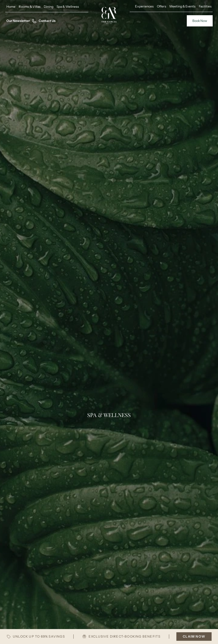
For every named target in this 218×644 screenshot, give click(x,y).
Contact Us (44, 21)
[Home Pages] (109, 15)
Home (11, 7)
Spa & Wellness (68, 7)
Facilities (205, 6)
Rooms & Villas (30, 7)
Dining (49, 7)
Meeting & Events (183, 6)
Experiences (144, 6)
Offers (162, 6)
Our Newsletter (18, 21)
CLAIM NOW (194, 636)
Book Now (200, 21)
